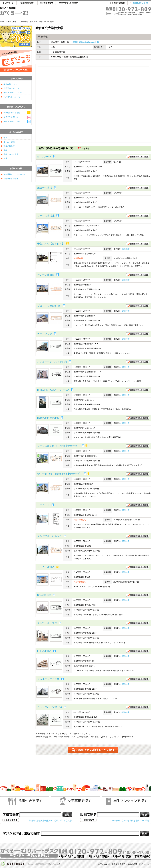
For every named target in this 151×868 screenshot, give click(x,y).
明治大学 (58, 821)
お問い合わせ (118, 3)
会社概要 (133, 864)
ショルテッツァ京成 (48, 679)
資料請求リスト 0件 (141, 3)
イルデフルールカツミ (50, 536)
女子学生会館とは (11, 117)
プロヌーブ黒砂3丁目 (49, 306)
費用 (5, 158)
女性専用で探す (76, 801)
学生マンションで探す (68, 3)
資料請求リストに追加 (138, 157)
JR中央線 (116, 821)
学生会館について (11, 84)
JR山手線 (145, 821)
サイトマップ (145, 864)
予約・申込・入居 (11, 154)
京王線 (125, 821)
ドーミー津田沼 (46, 567)
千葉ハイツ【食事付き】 (51, 244)
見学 (5, 150)
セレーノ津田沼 (46, 275)
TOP (8, 3)
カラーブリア (45, 334)
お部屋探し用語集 (11, 179)
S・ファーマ (44, 157)
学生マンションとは (12, 121)
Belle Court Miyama (48, 418)
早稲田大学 (34, 821)
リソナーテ (43, 505)
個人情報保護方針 (120, 864)
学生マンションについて (14, 93)
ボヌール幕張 (45, 188)
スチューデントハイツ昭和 (52, 362)
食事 (5, 138)
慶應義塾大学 (46, 821)
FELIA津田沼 (44, 651)
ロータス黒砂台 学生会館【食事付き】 (58, 446)
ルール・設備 (9, 142)
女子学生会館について (13, 88)
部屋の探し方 (9, 146)
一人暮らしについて (12, 97)
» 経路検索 (125, 249)
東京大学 (68, 821)
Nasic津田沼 (44, 595)
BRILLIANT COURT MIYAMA (53, 390)
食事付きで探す (27, 3)
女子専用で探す (47, 3)
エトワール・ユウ (47, 623)
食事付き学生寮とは (12, 113)
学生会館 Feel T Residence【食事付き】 (59, 474)
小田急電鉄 (134, 821)
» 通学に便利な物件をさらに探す (86, 42)
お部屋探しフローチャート (15, 174)
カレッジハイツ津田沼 (50, 707)
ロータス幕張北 (46, 216)
